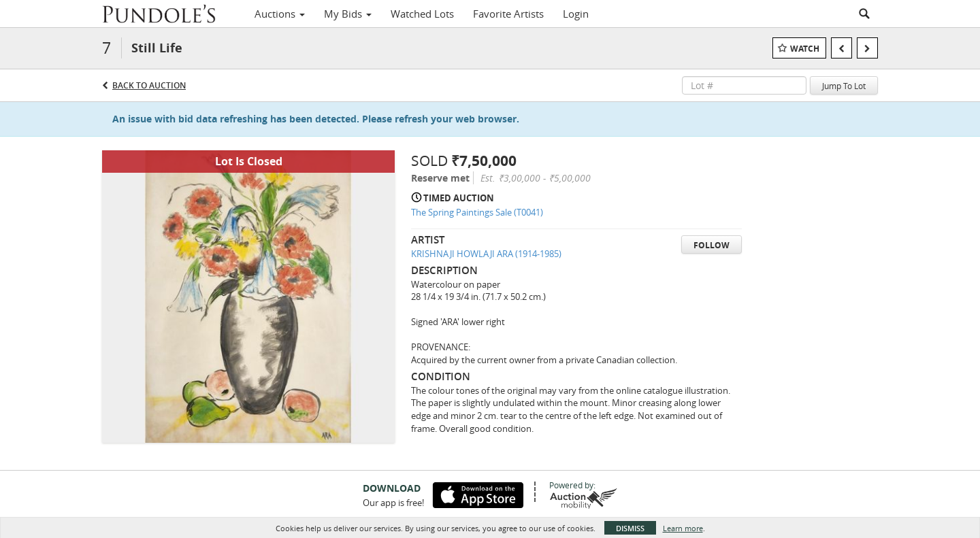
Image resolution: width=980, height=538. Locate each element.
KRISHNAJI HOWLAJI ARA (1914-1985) (486, 254)
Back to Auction (149, 85)
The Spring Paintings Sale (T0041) (477, 212)
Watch (805, 49)
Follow (712, 245)
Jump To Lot (844, 86)
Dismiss (630, 528)
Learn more (683, 528)
